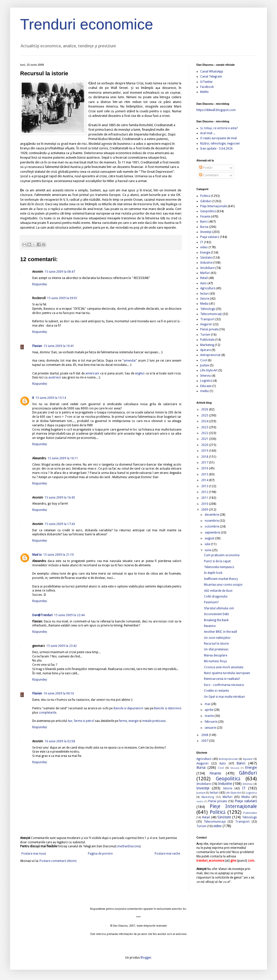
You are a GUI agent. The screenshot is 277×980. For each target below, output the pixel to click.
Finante (205, 217)
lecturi (204, 294)
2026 (205, 409)
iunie (208, 550)
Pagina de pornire (100, 854)
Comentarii (209, 175)
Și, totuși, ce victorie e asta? (219, 128)
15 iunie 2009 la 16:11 (63, 458)
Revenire (210, 626)
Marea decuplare (216, 655)
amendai (130, 361)
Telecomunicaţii (211, 314)
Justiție (205, 365)
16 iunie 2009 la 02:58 (60, 741)
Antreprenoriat (210, 355)
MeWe (204, 92)
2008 (205, 735)
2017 (205, 463)
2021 (205, 439)
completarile (47, 713)
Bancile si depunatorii (129, 708)
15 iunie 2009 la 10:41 (59, 346)
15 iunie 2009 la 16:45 (60, 498)
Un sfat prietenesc (216, 649)
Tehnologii (208, 309)
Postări (206, 168)
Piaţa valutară (210, 237)
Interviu (205, 376)
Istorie (205, 299)
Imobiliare (207, 268)
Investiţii (206, 232)
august (210, 538)
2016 (205, 468)
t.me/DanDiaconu (128, 846)
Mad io (37, 555)
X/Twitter (206, 82)
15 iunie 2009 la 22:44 (69, 615)
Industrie (206, 263)
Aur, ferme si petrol (81, 721)
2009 (205, 510)
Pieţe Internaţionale (214, 206)
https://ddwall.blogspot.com (216, 110)
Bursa (204, 227)
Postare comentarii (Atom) (58, 861)
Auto (203, 283)
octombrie (212, 527)
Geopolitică (208, 211)
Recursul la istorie (216, 644)
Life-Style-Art (209, 370)
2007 (205, 741)
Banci (204, 222)
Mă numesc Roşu (215, 661)
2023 (205, 427)
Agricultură (208, 288)
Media (204, 304)
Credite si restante (216, 691)
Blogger (146, 958)
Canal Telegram (211, 77)
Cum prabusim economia (222, 555)
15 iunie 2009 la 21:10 (59, 555)
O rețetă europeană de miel (218, 138)
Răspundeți (40, 284)
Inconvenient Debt (216, 614)
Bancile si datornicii (168, 708)
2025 (205, 415)
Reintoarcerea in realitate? (222, 679)
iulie (208, 544)
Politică (205, 196)
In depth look (213, 573)
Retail (204, 278)
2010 (205, 504)
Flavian (37, 346)
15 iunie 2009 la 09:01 (62, 298)
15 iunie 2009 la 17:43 (60, 524)
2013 (205, 486)
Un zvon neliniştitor (217, 638)
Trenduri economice (87, 24)
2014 (205, 480)
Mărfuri (205, 273)
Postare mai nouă (34, 854)
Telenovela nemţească (219, 567)
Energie (205, 253)
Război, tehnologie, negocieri (220, 144)
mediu (204, 391)
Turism (205, 335)
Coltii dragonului (216, 597)
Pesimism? (211, 602)
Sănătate (206, 258)
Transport (207, 319)
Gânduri (206, 201)
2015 (205, 474)
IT (202, 242)
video (204, 247)
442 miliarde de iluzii (218, 591)
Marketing (207, 345)
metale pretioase (154, 721)
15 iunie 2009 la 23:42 (62, 646)
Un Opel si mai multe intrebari (224, 697)
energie (133, 721)
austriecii (55, 377)
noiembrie (212, 521)
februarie (211, 722)
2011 (205, 498)
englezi (140, 373)
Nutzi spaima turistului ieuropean (227, 673)
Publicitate (207, 340)
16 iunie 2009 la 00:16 (59, 693)
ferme (123, 721)
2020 (205, 445)
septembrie (213, 533)
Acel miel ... (208, 133)
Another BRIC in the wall (220, 632)
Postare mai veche (167, 854)
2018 (205, 457)
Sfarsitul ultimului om (219, 608)
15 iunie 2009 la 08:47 (60, 272)
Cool (204, 360)
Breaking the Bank (216, 620)
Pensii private (209, 329)
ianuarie (211, 728)
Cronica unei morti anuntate (224, 667)
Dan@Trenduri (42, 615)
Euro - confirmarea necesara (224, 685)
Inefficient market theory (221, 579)
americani (92, 373)
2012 (205, 492)
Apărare (205, 350)
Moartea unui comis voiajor (223, 585)
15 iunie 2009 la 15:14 (51, 398)
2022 (205, 433)
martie (210, 716)
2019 (205, 451)
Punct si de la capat (217, 561)
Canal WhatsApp (212, 72)
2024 (205, 421)
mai (208, 704)
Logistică (206, 381)
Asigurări (206, 324)
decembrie (212, 515)
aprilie (209, 710)
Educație (206, 386)
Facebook (207, 87)
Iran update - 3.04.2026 (216, 149)
